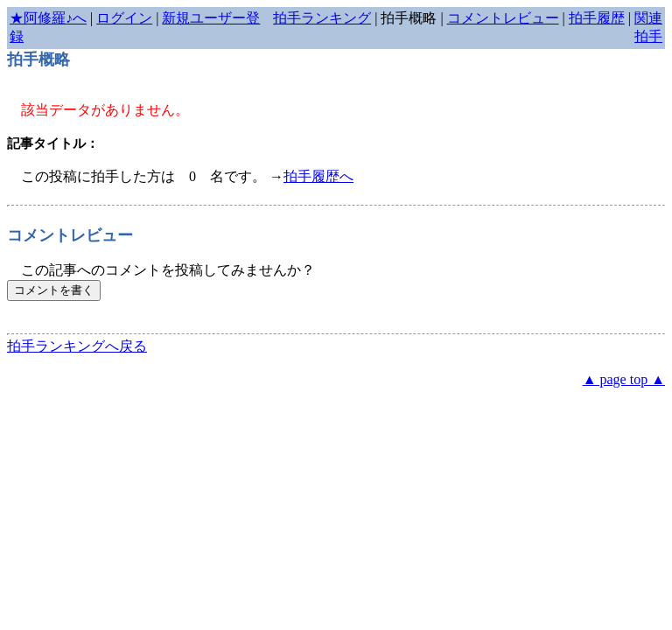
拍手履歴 (597, 18)
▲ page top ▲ (624, 379)
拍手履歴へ (318, 176)
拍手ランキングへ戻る (77, 346)
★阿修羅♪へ (48, 18)
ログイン (124, 18)
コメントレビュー (503, 18)
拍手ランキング (322, 18)
